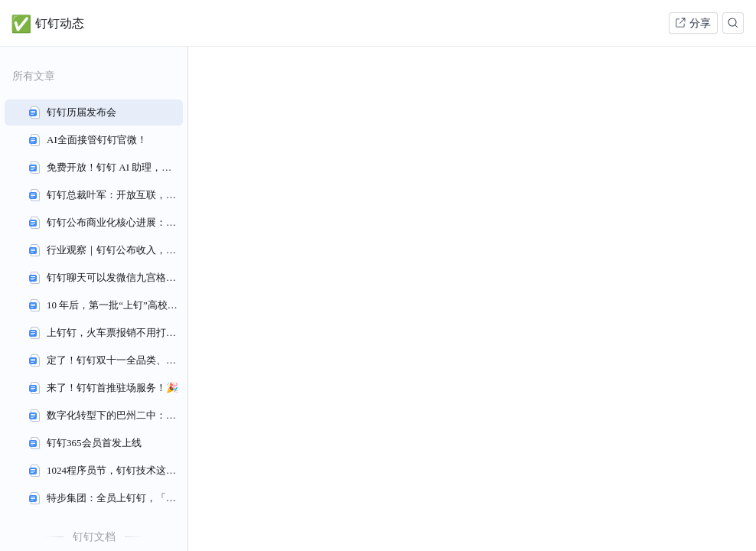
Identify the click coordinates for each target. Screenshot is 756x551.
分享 (692, 23)
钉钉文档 (94, 536)
